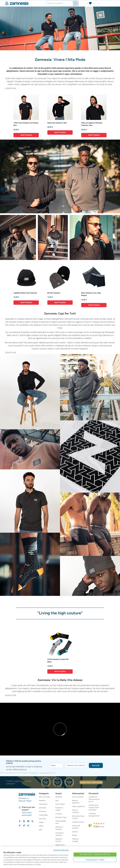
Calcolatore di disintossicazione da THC (94, 799)
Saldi (40, 830)
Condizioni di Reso (78, 822)
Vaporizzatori (43, 804)
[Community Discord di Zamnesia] (28, 825)
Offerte (41, 826)
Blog (57, 800)
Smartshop (42, 811)
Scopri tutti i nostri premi (91, 782)
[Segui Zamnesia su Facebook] (20, 821)
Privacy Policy (34, 773)
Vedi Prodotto (26, 135)
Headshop (42, 800)
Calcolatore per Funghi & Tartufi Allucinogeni (94, 808)
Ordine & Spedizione (78, 806)
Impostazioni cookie (95, 860)
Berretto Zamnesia (54, 293)
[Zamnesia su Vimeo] (28, 821)
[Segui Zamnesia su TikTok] (20, 825)
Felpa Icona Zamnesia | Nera (57, 123)
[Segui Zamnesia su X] (32, 821)
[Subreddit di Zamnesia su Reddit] (24, 825)
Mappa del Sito (60, 845)
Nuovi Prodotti (60, 804)
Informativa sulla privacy (61, 850)
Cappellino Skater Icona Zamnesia (25, 293)
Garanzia (75, 832)
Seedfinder (59, 797)
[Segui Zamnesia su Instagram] (24, 821)
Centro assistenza (78, 797)
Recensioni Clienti (61, 817)
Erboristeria (43, 808)
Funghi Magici (43, 815)
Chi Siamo (59, 814)
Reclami (75, 835)
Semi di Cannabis (44, 797)
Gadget (41, 822)
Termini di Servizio (45, 773)
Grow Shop (42, 819)
